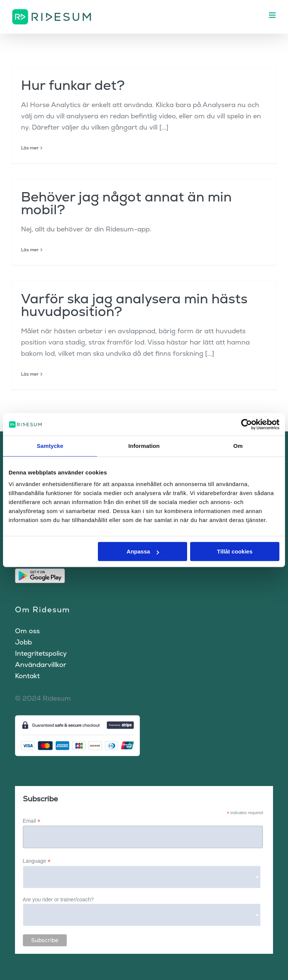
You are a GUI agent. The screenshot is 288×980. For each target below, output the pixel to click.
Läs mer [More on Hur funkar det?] (30, 148)
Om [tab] (238, 446)
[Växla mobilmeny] (273, 15)
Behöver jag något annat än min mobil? (126, 203)
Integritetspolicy (41, 653)
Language (37, 861)
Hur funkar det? (73, 85)
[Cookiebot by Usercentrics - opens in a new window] (247, 424)
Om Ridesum (43, 609)
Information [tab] (144, 446)
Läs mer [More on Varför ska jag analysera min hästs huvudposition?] (30, 374)
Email (32, 821)
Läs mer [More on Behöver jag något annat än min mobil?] (30, 250)
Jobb (23, 642)
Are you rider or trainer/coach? (58, 899)
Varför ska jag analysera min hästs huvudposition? (134, 305)
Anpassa (143, 551)
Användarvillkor (41, 665)
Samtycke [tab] (50, 446)
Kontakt (27, 676)
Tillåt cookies (235, 551)
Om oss (27, 631)
